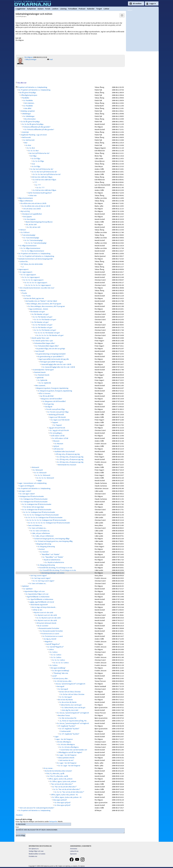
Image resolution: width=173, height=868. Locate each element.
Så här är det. (38, 610)
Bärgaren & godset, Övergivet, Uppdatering (52, 388)
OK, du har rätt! (31, 224)
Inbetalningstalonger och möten (53, 573)
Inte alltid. (28, 108)
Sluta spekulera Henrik (66, 758)
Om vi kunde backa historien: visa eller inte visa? (37, 288)
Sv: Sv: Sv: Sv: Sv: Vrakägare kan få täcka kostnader (44, 517)
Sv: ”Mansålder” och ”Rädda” (53, 557)
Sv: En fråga (36, 158)
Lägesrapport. (23, 269)
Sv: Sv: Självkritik (45, 383)
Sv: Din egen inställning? (61, 671)
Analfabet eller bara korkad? (65, 451)
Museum (56, 441)
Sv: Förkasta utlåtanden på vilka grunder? (39, 129)
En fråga (33, 156)
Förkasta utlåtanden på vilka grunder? (37, 127)
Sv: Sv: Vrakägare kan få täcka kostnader (37, 504)
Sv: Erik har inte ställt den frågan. (45, 180)
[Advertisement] (70, 74)
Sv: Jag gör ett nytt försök (59, 430)
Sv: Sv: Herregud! (65, 697)
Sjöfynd (56, 446)
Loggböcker (21, 9)
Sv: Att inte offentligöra (66, 744)
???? (35, 182)
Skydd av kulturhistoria (52, 560)
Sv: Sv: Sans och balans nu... (40, 531)
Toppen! (55, 422)
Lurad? (54, 676)
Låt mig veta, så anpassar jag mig (68, 454)
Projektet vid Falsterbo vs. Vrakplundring (32, 87)
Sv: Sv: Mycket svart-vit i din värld (48, 618)
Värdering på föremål (56, 415)
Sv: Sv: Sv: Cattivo (58, 660)
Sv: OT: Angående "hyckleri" (69, 729)
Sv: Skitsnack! (38, 470)
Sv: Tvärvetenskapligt (31, 238)
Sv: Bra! (28, 145)
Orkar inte (33, 195)
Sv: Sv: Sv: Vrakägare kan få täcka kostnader (39, 512)
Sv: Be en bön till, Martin (68, 702)
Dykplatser (32, 9)
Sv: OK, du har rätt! (33, 227)
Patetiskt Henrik (40, 372)
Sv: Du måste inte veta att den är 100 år (36, 206)
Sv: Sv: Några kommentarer (30, 248)
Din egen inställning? (58, 668)
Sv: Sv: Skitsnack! (40, 473)
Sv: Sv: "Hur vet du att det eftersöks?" (67, 789)
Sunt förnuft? (40, 351)
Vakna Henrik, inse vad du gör (71, 705)
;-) (23, 267)
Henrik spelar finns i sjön (40, 338)
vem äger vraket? (25, 491)
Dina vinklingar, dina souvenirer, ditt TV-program (44, 304)
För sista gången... (56, 433)
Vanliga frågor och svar (36, 851)
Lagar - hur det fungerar (64, 739)
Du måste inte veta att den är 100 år (34, 203)
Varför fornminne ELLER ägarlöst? (40, 193)
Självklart (25, 586)
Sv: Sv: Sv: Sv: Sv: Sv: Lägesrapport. (38, 285)
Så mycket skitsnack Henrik (46, 623)
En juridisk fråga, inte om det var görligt (51, 349)
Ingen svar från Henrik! (58, 417)
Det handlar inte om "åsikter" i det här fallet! (41, 301)
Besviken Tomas (64, 715)
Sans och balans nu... (35, 525)
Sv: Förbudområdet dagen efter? (47, 346)
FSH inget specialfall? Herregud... (52, 362)
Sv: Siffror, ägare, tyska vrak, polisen (63, 781)
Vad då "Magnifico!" (53, 644)
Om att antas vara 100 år (32, 209)
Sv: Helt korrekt (29, 140)
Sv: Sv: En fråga (38, 161)
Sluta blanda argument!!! (39, 605)
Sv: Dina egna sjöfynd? (62, 802)
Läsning (63, 9)
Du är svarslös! (43, 626)
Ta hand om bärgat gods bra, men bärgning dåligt (52, 539)
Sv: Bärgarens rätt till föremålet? (54, 401)
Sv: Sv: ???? (40, 188)
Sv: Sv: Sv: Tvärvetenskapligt (36, 243)
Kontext (42, 549)
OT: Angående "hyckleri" (67, 726)
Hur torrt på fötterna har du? (39, 153)
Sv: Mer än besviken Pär (68, 718)
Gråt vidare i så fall (58, 436)
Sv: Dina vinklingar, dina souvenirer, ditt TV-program (46, 306)
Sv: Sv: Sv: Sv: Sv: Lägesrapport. (36, 283)
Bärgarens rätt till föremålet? (52, 399)
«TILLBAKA (19, 815)
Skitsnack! (35, 467)
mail (51, 59)
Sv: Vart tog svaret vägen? (41, 578)
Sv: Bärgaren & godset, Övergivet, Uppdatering (55, 391)
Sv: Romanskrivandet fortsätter (51, 631)
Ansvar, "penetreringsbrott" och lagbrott (70, 684)
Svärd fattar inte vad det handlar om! (74, 750)
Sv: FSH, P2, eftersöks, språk (58, 776)
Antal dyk (25, 132)
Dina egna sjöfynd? (60, 800)
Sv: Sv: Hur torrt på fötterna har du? (44, 172)
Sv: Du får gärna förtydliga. (30, 122)
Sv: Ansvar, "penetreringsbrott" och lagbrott (73, 713)
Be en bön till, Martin (65, 700)
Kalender (91, 9)
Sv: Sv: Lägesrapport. (28, 275)
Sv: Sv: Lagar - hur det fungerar (69, 766)
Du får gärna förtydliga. (28, 92)
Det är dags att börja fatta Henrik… (44, 607)
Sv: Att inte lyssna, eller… (64, 681)
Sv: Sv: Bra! (31, 148)
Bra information (30, 119)
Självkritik (40, 378)
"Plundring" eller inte (61, 673)
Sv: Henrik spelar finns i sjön (43, 341)
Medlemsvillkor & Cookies (37, 854)
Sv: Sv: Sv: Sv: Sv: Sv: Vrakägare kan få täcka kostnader (46, 520)
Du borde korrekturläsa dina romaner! (58, 771)
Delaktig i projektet (28, 111)
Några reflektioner (26, 201)
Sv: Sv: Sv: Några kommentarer (33, 251)
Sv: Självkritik (42, 380)
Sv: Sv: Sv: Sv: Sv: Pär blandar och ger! (50, 335)
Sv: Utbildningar (29, 116)
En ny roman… (49, 768)
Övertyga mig (49, 404)
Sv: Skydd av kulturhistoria (54, 562)
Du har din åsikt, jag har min (34, 298)
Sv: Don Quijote (30, 219)
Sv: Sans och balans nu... (38, 528)
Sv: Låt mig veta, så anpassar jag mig (70, 457)
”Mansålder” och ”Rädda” (50, 554)
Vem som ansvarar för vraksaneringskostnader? (37, 808)
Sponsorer (73, 854)
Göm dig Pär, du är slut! (70, 710)
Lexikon (55, 9)
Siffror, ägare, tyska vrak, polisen (60, 779)
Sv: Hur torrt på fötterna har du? (42, 169)
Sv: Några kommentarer (28, 246)
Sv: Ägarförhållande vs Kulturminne (40, 599)
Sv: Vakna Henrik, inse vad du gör (73, 707)
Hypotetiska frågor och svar (34, 591)
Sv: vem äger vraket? (27, 494)
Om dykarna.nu (34, 849)
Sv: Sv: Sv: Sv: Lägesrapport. (33, 280)
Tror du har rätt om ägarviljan (33, 507)
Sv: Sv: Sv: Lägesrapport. (31, 277)
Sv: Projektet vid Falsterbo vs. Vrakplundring (34, 90)
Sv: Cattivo (53, 652)
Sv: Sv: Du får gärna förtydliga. (33, 124)
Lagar (56, 737)
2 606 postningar (30, 59)
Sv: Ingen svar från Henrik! (60, 420)
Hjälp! (40, 480)
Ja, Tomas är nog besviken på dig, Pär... (73, 721)
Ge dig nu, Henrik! (50, 639)
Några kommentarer (26, 198)
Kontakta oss (33, 856)
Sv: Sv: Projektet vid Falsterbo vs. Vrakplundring (37, 256)
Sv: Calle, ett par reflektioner (43, 536)
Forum (48, 9)
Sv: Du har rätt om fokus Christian (72, 694)
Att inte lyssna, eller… (61, 678)
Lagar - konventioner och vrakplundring (32, 483)
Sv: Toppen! (57, 425)
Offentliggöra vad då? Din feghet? (70, 752)
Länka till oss (74, 851)
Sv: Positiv (27, 296)
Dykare (41, 9)
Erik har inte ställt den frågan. (42, 177)
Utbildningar (26, 114)
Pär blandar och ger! (38, 312)
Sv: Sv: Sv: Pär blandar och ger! (45, 319)
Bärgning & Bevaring (44, 544)
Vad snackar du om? (66, 760)
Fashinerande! (66, 731)
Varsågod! (48, 407)
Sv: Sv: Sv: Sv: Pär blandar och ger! (47, 333)
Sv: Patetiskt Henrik (42, 375)
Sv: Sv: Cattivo (56, 655)
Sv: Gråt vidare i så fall (60, 438)
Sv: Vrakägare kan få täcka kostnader (34, 499)
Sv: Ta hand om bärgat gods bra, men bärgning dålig (54, 541)
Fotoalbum (73, 9)
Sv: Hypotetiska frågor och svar (37, 594)
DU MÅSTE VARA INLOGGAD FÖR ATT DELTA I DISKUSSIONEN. (70, 831)
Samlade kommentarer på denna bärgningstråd (35, 259)
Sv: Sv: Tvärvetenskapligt (33, 240)
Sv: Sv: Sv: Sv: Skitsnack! (45, 478)
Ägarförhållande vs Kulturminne (38, 597)
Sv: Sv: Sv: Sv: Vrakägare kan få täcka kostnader (42, 515)
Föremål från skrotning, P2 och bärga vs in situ (55, 568)
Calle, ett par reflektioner (41, 533)
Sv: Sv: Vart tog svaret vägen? (43, 581)
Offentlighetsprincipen (29, 95)
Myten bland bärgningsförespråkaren (39, 222)
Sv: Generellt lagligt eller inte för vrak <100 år (59, 367)
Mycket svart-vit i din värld (43, 612)
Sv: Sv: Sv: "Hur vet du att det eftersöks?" (69, 792)
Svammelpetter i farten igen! (43, 370)
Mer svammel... (41, 385)
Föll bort (23, 230)
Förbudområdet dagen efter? (44, 343)
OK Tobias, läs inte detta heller (32, 264)
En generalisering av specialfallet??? (51, 356)
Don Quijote (27, 217)
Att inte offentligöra (64, 742)
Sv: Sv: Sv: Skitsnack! (43, 475)
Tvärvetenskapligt (29, 235)
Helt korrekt (26, 137)
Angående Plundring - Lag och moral (34, 135)
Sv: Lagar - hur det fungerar (67, 755)
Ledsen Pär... (24, 261)
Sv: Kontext (44, 552)
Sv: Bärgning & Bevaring (46, 546)
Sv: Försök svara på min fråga (58, 412)
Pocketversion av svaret (50, 634)
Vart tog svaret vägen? (39, 576)
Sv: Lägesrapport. (26, 272)
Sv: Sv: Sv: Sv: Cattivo (61, 663)
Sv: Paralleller (28, 100)
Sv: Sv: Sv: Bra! (33, 151)
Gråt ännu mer (58, 449)
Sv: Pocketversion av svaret (53, 636)
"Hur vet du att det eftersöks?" (62, 784)
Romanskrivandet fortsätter (49, 628)
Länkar (106, 9)
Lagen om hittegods (27, 486)
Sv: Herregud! (63, 689)
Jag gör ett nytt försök (57, 428)
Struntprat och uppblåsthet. (32, 214)
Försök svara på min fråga (55, 409)
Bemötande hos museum (67, 465)
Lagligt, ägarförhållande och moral (41, 602)
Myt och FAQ (25, 211)
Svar (33, 164)
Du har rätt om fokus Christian (70, 692)
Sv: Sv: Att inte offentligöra (69, 747)
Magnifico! (48, 641)
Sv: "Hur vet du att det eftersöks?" (64, 787)
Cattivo (51, 649)
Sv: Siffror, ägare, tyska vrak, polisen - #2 (67, 797)
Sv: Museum (59, 444)
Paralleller (26, 98)
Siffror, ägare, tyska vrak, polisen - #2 (64, 795)
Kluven (23, 290)
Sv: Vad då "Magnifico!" (55, 647)
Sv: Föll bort (25, 232)
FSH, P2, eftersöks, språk (55, 773)
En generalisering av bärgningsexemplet (51, 354)
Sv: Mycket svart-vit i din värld (46, 615)
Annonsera (74, 849)
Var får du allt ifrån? (47, 396)
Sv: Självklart (28, 589)
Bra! (26, 143)
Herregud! (60, 686)
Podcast (82, 9)
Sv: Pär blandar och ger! (40, 314)
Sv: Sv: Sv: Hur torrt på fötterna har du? (47, 174)
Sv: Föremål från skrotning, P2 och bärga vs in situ (58, 570)
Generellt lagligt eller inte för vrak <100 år (56, 364)
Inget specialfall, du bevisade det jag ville (54, 359)
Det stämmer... (30, 103)
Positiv (24, 293)
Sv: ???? (38, 185)
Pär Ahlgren (29, 57)
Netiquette (53, 821)
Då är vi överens (45, 393)
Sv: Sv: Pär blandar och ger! (42, 317)
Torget (99, 9)
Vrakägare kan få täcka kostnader (32, 496)
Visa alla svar (22, 83)
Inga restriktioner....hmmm (38, 309)
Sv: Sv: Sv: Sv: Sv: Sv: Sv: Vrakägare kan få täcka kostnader (49, 523)
